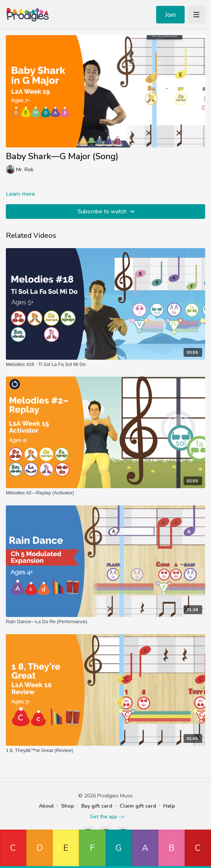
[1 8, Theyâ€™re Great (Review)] (105, 751)
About (46, 806)
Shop (68, 806)
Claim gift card (138, 806)
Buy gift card (97, 806)
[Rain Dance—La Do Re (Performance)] (105, 622)
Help (169, 806)
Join (170, 15)
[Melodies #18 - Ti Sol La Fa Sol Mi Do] (105, 364)
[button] (13, 849)
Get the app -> (107, 817)
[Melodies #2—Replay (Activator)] (105, 493)
